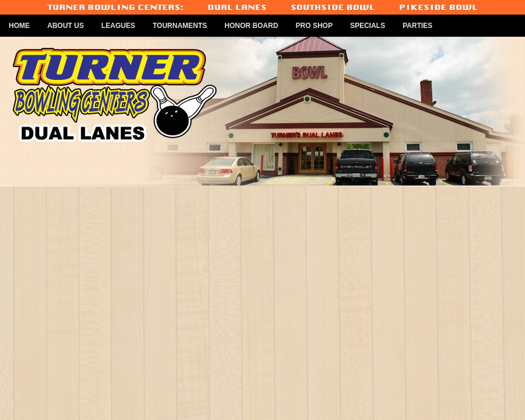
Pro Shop (314, 26)
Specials (367, 26)
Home (19, 26)
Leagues (118, 26)
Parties (417, 26)
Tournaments (180, 26)
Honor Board (251, 26)
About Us (66, 26)
